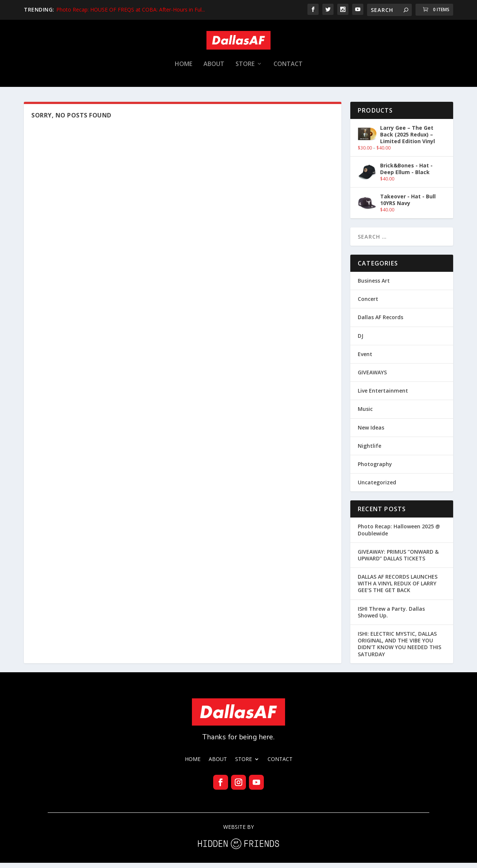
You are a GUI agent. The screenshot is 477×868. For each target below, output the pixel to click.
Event (365, 359)
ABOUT (214, 70)
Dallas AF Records (380, 322)
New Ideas (371, 433)
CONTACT (288, 70)
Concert (368, 304)
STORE (245, 70)
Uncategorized (377, 488)
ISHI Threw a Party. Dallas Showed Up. (391, 617)
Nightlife (369, 451)
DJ (361, 341)
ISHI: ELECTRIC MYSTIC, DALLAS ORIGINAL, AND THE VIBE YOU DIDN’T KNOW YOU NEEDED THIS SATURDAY (399, 649)
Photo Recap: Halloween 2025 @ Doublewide (399, 535)
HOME (184, 70)
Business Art (374, 286)
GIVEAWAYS (372, 378)
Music (365, 414)
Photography (375, 469)
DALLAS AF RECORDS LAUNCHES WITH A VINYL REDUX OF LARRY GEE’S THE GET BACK (398, 589)
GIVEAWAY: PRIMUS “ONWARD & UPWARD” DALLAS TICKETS (398, 560)
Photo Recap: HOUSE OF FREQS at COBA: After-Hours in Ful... (131, 10)
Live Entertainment (383, 396)
